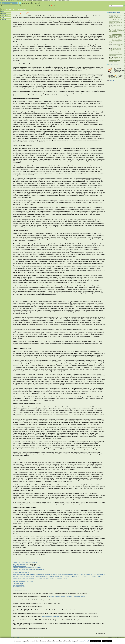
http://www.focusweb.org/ (19, 566)
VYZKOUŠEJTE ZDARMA (114, 77)
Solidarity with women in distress (58, 578)
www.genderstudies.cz (19, 585)
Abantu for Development (19, 575)
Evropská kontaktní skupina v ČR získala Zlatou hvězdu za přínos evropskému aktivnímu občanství (116, 36)
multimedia (3, 19)
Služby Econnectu (115, 65)
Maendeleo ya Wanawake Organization (39, 578)
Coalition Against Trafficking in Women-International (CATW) (28, 569)
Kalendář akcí (47, 1)
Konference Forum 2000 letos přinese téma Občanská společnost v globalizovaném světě (115, 59)
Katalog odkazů (61, 1)
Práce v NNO (54, 1)
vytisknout (110, 80)
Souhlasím (107, 641)
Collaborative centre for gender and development (40, 576)
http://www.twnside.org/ (19, 564)
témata (2, 17)
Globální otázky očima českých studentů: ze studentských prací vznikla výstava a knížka (116, 22)
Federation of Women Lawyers (89, 576)
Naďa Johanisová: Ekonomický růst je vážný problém (115, 49)
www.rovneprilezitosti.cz (19, 587)
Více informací (84, 641)
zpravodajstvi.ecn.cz (11, 10)
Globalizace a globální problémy (51, 617)
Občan (67, 1)
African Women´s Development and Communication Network (42, 575)
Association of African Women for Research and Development (74, 575)
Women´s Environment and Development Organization (27, 568)
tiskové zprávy (4, 15)
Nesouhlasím (95, 641)
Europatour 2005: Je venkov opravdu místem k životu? (115, 41)
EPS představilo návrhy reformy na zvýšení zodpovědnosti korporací (116, 16)
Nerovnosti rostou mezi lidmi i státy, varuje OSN (116, 45)
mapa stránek (118, 638)
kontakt (110, 638)
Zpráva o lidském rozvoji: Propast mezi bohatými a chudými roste (116, 30)
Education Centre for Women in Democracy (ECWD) (67, 576)
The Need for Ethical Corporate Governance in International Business (67, 597)
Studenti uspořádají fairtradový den (115, 26)
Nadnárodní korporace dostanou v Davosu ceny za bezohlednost (116, 54)
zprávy (2, 11)
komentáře (3, 13)
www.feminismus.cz (18, 583)
